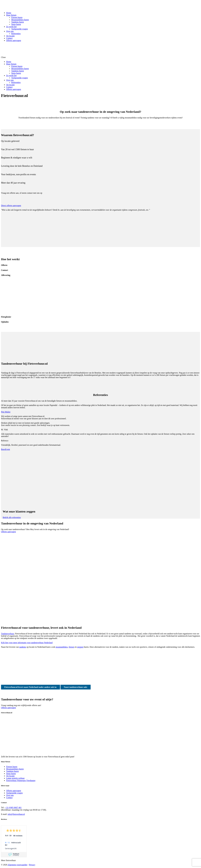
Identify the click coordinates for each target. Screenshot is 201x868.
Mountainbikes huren (15, 769)
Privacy (32, 865)
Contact (9, 798)
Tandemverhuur (7, 634)
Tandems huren (12, 771)
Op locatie (10, 776)
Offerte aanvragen (8, 532)
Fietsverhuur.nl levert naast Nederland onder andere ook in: (31, 687)
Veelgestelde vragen (14, 793)
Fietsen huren (12, 767)
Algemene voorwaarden (17, 865)
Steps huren (11, 774)
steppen (80, 647)
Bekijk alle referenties (12, 517)
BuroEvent (5, 449)
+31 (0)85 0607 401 (13, 808)
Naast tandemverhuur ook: (76, 687)
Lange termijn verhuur (15, 778)
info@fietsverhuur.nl (16, 814)
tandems (23, 647)
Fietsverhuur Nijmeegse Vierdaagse (21, 780)
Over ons (10, 795)
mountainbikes (62, 647)
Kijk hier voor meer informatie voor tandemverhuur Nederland (27, 643)
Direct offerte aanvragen (11, 206)
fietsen (71, 647)
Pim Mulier (6, 412)
